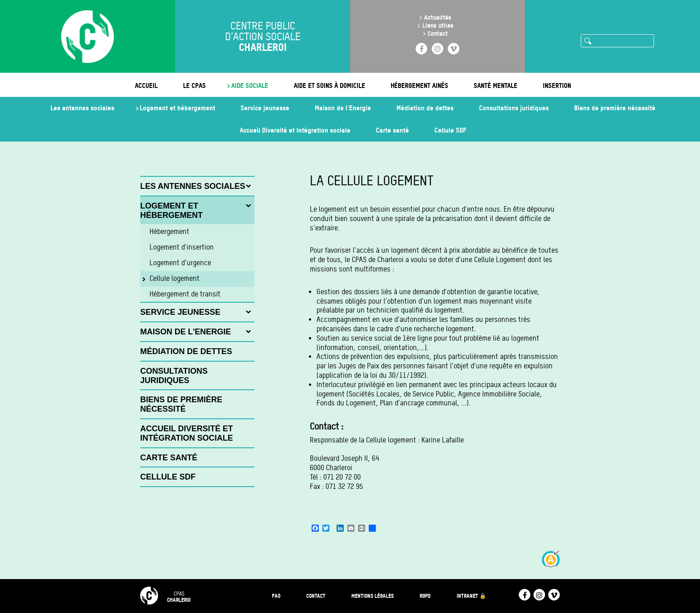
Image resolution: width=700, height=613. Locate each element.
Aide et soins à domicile (329, 85)
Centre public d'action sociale (263, 37)
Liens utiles (438, 25)
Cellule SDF (450, 130)
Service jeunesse (265, 108)
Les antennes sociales (82, 108)
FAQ (276, 596)
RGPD (425, 596)
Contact (438, 33)
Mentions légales (373, 596)
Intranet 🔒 (471, 596)
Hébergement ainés (419, 85)
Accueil (146, 85)
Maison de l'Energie (343, 108)
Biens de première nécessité (615, 108)
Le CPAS (194, 85)
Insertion (557, 85)
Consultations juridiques (514, 108)
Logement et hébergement (177, 108)
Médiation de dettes (425, 108)
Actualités (438, 17)
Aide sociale (250, 85)
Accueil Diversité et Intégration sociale (295, 130)
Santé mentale (496, 85)
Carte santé (392, 130)
